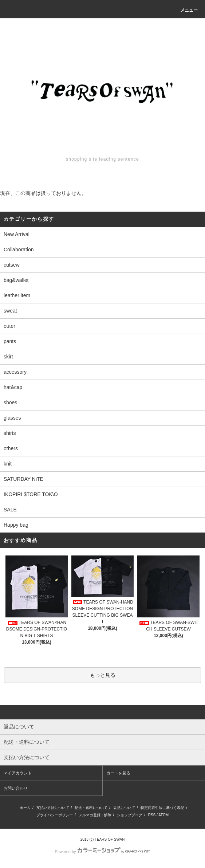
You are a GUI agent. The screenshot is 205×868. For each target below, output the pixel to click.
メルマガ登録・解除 (95, 815)
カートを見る (118, 773)
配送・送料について (91, 808)
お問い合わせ (16, 788)
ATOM (163, 815)
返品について (124, 808)
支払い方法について (53, 808)
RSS (152, 815)
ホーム (25, 808)
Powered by (102, 852)
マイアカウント (18, 773)
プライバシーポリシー (55, 815)
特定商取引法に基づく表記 (162, 808)
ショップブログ (130, 815)
